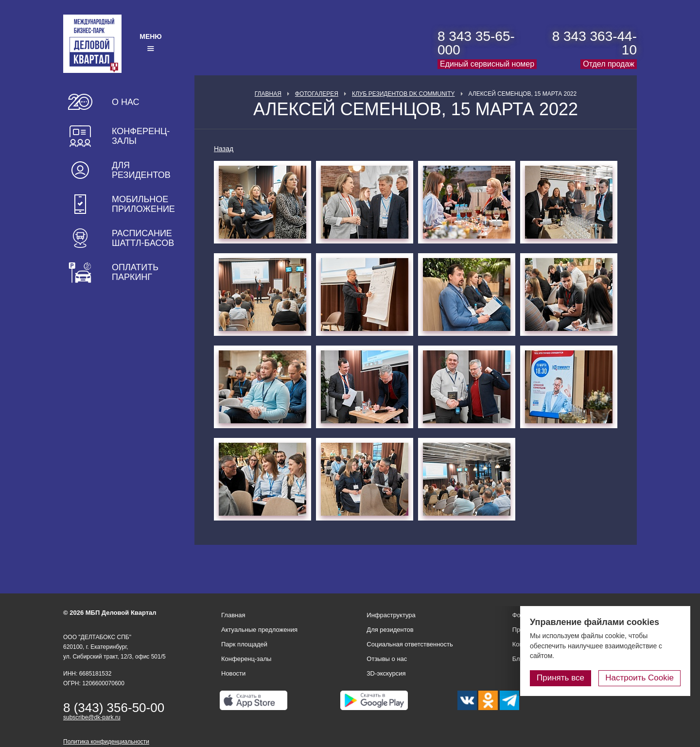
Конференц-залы (141, 136)
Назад (224, 149)
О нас (126, 102)
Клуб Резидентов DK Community (403, 94)
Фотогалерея (317, 94)
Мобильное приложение (143, 204)
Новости (233, 673)
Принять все (560, 678)
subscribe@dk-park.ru (92, 717)
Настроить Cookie (639, 678)
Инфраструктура (391, 615)
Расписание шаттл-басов (143, 238)
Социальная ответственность (410, 644)
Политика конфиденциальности (106, 742)
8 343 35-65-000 (476, 43)
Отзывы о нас (387, 659)
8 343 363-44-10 (595, 43)
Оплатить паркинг (135, 272)
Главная (268, 94)
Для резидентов (141, 170)
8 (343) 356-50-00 (114, 708)
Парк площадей (244, 644)
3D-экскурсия (386, 673)
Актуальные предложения (259, 630)
